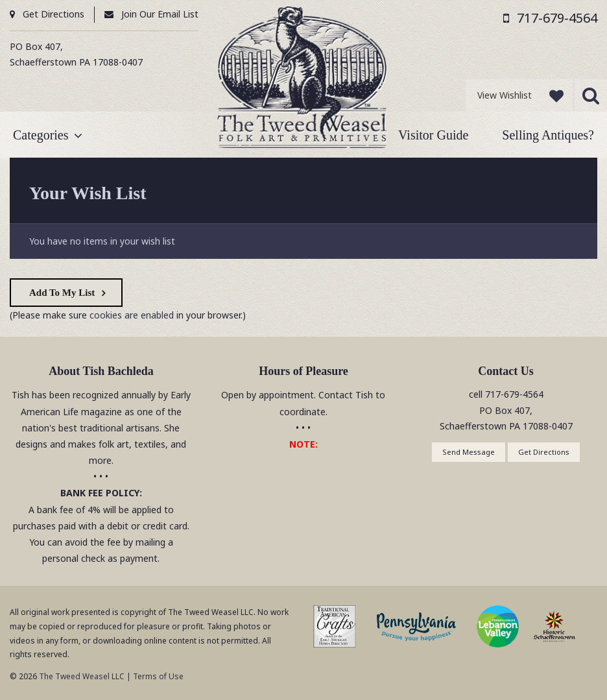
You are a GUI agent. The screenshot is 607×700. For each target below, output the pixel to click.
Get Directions (54, 14)
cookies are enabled (132, 315)
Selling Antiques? (548, 135)
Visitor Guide (433, 135)
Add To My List (62, 293)
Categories (41, 135)
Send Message (469, 452)
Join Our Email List (160, 14)
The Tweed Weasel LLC (81, 676)
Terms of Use (158, 676)
